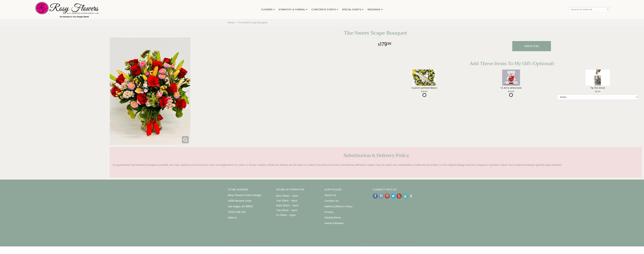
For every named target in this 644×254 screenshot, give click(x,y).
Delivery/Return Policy (339, 206)
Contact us (331, 201)
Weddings (374, 9)
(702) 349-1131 (237, 212)
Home (231, 23)
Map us (232, 218)
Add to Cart (532, 46)
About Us (330, 195)
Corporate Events (324, 9)
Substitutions (333, 218)
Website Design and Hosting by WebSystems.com (388, 242)
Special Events (352, 9)
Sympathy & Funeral (292, 9)
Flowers (267, 9)
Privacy (329, 212)
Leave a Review (334, 223)
